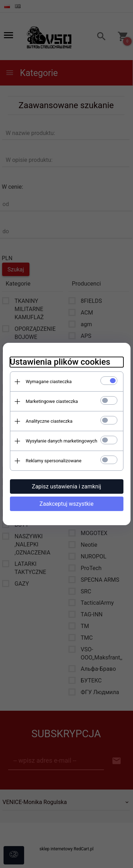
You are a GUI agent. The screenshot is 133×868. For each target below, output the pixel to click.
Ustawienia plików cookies (60, 362)
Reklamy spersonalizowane (54, 461)
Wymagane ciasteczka (49, 382)
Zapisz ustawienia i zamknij (66, 486)
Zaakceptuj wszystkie (66, 504)
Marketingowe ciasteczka (52, 401)
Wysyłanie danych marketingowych (62, 441)
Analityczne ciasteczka (49, 421)
